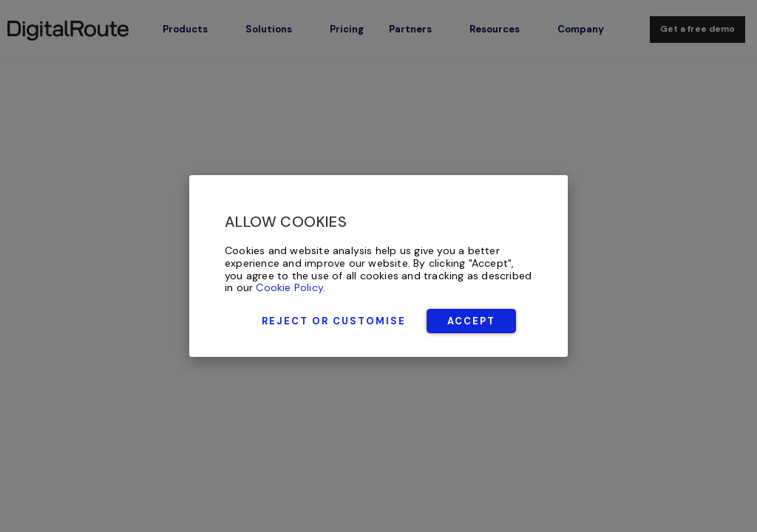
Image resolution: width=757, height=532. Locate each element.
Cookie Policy (289, 287)
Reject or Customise (334, 321)
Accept (471, 321)
